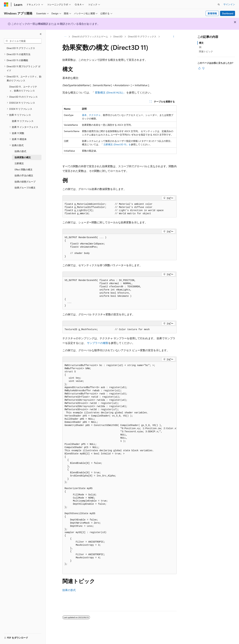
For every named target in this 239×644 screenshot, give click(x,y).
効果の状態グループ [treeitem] (25, 182)
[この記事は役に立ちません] (203, 68)
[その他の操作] (174, 37)
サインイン (229, 4)
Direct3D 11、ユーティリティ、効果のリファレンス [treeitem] (23, 89)
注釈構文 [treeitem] (19, 163)
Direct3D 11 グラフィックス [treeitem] (21, 48)
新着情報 (212, 13)
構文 (201, 43)
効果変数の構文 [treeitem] (23, 157)
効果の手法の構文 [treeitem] (24, 175)
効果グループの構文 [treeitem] (25, 188)
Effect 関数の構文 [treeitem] (24, 169)
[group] (119, 468)
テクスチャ (95, 115)
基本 (84, 115)
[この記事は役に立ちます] (199, 68)
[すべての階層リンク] (65, 37)
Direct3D (118, 36)
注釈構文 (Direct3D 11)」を (117, 144)
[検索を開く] (219, 4)
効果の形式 (69, 590)
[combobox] (23, 41)
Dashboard (228, 13)
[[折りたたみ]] (41, 34)
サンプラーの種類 (98, 343)
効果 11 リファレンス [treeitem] (23, 121)
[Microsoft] (6, 4)
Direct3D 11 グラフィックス (142, 36)
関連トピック (206, 51)
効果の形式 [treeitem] (20, 151)
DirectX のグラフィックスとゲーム (90, 36)
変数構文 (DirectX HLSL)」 (110, 92)
